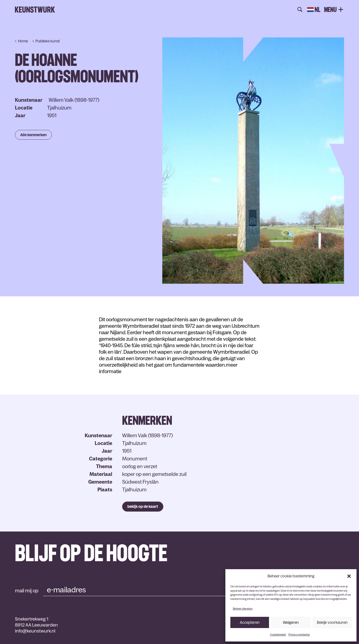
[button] (349, 576)
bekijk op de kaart (143, 506)
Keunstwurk (35, 10)
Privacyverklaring (299, 635)
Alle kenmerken (33, 135)
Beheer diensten (243, 609)
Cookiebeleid (278, 635)
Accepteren (250, 622)
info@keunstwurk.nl (35, 631)
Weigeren (291, 622)
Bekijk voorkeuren (332, 622)
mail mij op (27, 591)
